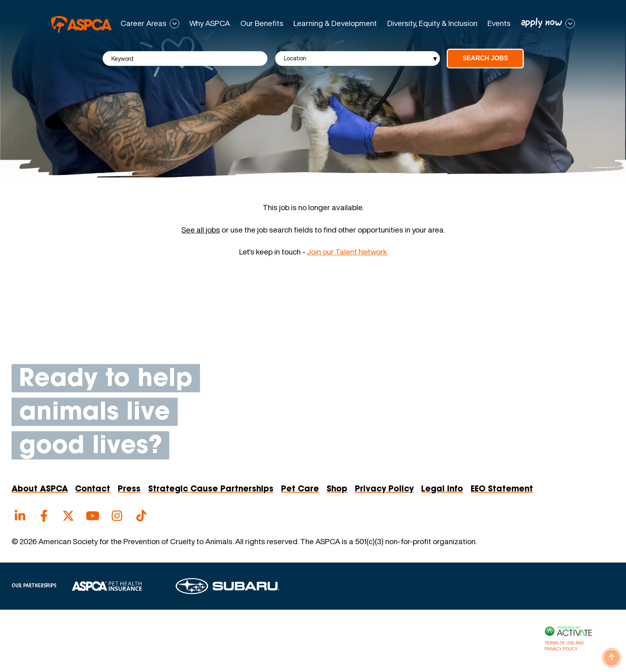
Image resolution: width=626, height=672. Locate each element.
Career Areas (144, 24)
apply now (542, 23)
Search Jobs (485, 58)
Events (499, 23)
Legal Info (442, 489)
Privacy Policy (384, 489)
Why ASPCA (210, 23)
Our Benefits (262, 23)
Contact (93, 489)
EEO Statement (502, 489)
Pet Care (300, 489)
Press (129, 489)
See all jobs (201, 230)
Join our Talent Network (347, 252)
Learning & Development (335, 23)
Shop (337, 489)
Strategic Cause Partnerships (211, 489)
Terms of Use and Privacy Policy (564, 646)
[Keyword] (185, 59)
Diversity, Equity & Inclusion (432, 23)
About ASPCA (40, 489)
